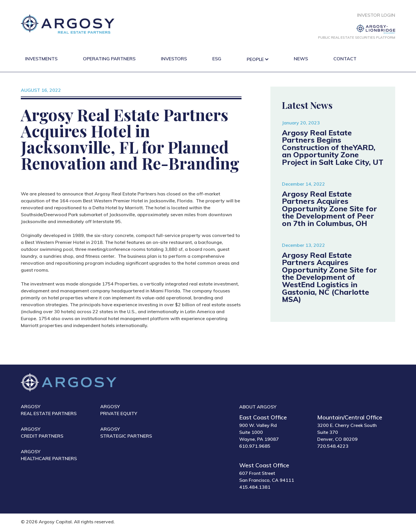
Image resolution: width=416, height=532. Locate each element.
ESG (217, 59)
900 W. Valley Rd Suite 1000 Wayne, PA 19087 (259, 432)
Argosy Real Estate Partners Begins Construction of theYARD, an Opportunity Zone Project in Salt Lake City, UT (333, 147)
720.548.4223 (333, 446)
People (255, 59)
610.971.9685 (255, 446)
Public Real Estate (357, 37)
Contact (345, 59)
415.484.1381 (255, 487)
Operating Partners (109, 59)
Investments (41, 59)
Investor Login (376, 15)
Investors (174, 59)
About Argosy (258, 407)
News (301, 59)
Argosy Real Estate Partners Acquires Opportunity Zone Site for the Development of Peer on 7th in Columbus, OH (329, 208)
